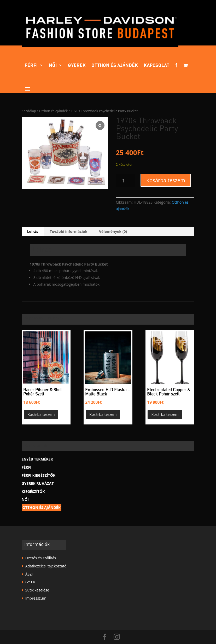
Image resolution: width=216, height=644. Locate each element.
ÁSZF (30, 574)
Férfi (31, 66)
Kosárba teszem (166, 180)
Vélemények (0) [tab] (113, 231)
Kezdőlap (29, 111)
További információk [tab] (69, 231)
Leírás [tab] (33, 231)
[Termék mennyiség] (126, 180)
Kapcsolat (156, 66)
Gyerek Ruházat (38, 483)
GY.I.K (30, 582)
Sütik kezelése (37, 590)
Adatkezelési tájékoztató (46, 566)
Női (53, 66)
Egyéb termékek (37, 459)
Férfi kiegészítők (39, 475)
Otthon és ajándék (115, 66)
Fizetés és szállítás (41, 558)
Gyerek (77, 66)
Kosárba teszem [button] (41, 414)
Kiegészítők (33, 491)
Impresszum (36, 598)
